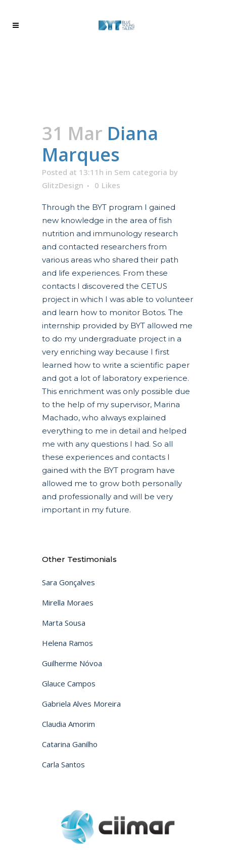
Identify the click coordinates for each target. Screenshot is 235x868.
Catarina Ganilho (70, 744)
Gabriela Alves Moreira (81, 704)
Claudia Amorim (68, 724)
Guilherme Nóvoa (72, 663)
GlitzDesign (63, 185)
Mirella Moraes (68, 602)
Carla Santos (63, 764)
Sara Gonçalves (68, 582)
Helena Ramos (67, 643)
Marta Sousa (64, 623)
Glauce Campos (69, 683)
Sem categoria (141, 172)
